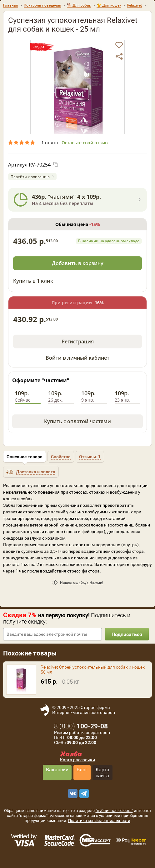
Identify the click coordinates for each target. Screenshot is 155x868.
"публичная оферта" (114, 811)
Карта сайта (102, 773)
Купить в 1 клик (33, 281)
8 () (81, 726)
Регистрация (78, 342)
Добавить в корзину (78, 263)
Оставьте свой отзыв (85, 143)
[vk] (72, 794)
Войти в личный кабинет (77, 358)
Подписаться (127, 634)
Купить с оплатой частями (77, 421)
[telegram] (83, 794)
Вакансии (57, 770)
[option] (77, 87)
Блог (82, 770)
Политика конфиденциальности (99, 821)
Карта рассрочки (77, 760)
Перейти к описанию (30, 177)
